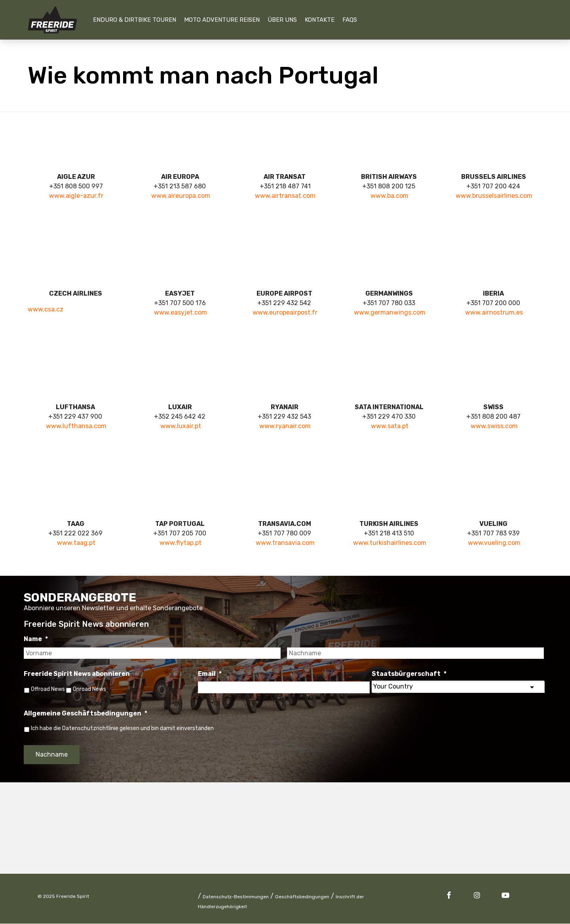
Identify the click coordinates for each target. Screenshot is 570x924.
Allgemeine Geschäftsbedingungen (85, 714)
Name (36, 639)
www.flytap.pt (180, 543)
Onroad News (92, 689)
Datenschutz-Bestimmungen (236, 897)
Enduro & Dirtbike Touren (135, 20)
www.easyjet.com (180, 312)
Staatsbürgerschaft (409, 674)
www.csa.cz (46, 309)
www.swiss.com (494, 426)
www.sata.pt (390, 426)
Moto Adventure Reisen (222, 20)
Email (210, 674)
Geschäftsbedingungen (302, 897)
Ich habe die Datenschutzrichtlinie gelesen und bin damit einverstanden (122, 729)
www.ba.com (389, 196)
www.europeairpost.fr (285, 312)
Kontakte (320, 20)
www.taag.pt (76, 543)
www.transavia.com (285, 543)
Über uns (282, 20)
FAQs (350, 20)
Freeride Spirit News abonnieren (77, 674)
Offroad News (48, 689)
